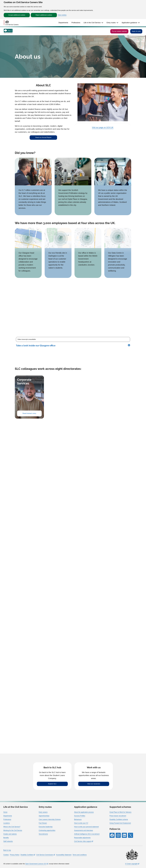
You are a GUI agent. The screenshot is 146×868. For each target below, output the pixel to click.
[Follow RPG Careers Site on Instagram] (118, 835)
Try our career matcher (119, 31)
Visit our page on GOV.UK (103, 127)
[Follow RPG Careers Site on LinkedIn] (124, 835)
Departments (63, 23)
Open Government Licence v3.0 (36, 864)
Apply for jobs (136, 31)
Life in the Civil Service (92, 23)
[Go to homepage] (11, 23)
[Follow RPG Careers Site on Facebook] (112, 835)
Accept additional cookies (17, 15)
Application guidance (129, 23)
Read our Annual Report (43, 137)
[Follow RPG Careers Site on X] (131, 835)
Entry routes (111, 23)
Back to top (7, 850)
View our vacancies (94, 784)
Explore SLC (52, 784)
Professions (76, 23)
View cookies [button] (62, 15)
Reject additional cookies (44, 15)
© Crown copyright (131, 864)
